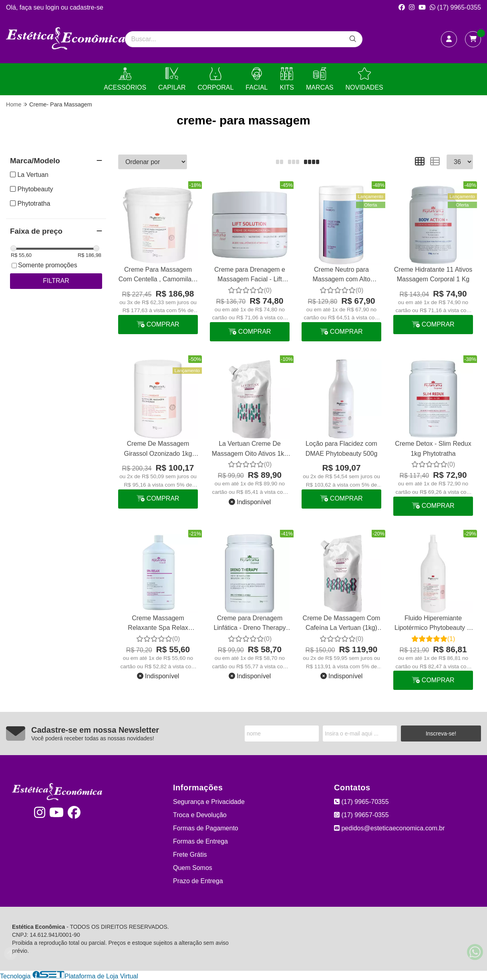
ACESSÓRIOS (125, 79)
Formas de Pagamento (206, 828)
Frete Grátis (190, 855)
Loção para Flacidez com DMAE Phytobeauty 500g (342, 448)
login (53, 7)
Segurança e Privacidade (209, 802)
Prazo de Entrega (198, 881)
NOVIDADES (364, 79)
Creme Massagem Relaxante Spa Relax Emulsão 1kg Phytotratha (158, 624)
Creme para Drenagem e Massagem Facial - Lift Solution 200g (250, 276)
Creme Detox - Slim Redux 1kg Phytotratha (433, 448)
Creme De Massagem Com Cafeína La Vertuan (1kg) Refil (342, 624)
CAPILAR (172, 79)
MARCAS (320, 79)
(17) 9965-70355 (361, 802)
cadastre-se (87, 7)
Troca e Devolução (200, 815)
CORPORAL (216, 79)
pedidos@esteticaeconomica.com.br (389, 828)
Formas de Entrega (200, 841)
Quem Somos (193, 868)
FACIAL (257, 79)
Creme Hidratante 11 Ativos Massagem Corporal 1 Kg (433, 274)
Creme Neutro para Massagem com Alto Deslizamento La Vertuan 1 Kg (341, 276)
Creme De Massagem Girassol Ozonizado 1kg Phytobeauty (158, 450)
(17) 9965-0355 (455, 7)
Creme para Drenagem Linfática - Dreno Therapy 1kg (250, 624)
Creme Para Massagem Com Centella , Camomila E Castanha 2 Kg (158, 276)
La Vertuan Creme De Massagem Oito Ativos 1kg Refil (250, 450)
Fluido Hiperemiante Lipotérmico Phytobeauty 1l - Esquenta (433, 624)
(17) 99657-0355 (361, 815)
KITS (287, 79)
